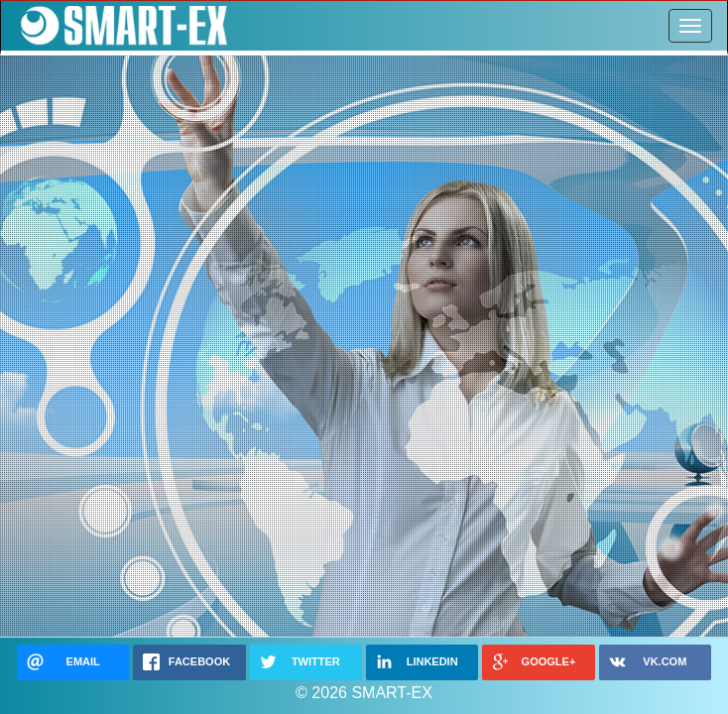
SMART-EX (120, 26)
